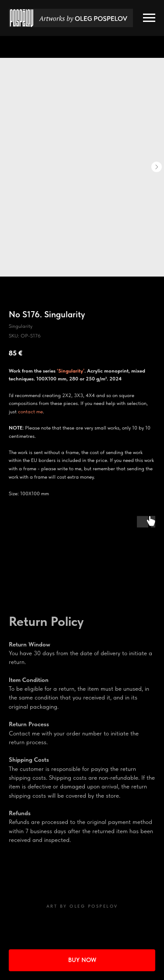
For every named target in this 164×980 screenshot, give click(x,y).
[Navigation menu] (149, 18)
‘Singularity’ (71, 371)
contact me (30, 412)
